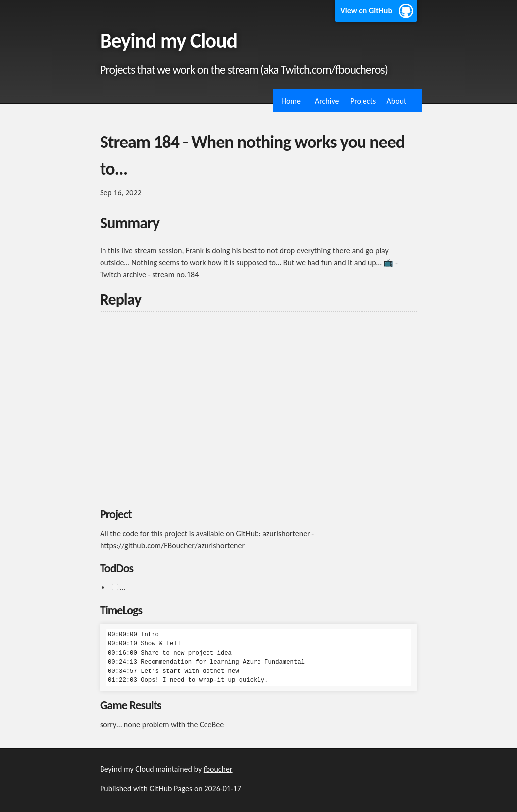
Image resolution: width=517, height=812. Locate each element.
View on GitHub (366, 11)
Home (291, 101)
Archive (327, 101)
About (397, 101)
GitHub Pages (171, 788)
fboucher (218, 769)
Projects (363, 101)
